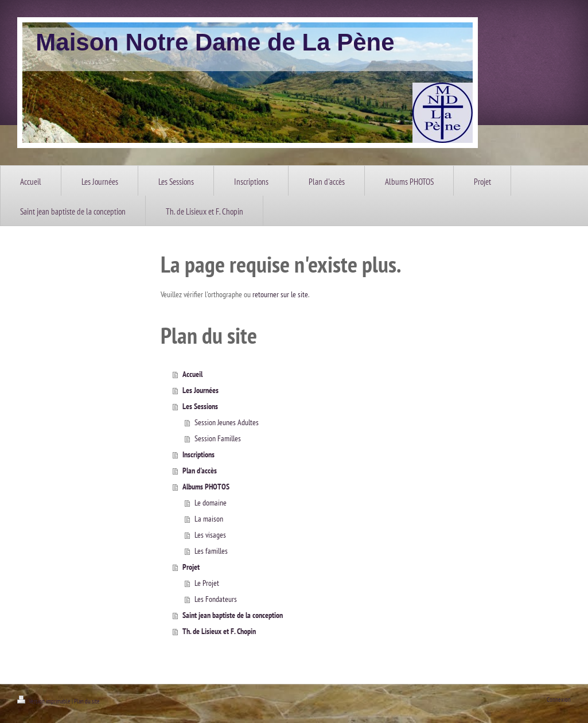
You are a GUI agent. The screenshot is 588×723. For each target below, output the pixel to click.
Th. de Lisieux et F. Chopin (219, 631)
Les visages (210, 535)
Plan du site (87, 701)
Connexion (559, 699)
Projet (191, 567)
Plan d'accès (200, 471)
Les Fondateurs (216, 599)
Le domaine (211, 503)
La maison (209, 519)
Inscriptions (198, 454)
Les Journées (200, 390)
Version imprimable (44, 701)
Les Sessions (200, 406)
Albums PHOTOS (206, 487)
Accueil (192, 374)
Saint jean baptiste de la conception (233, 615)
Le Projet (207, 583)
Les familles (211, 551)
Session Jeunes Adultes (227, 422)
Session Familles (218, 438)
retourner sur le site (280, 294)
